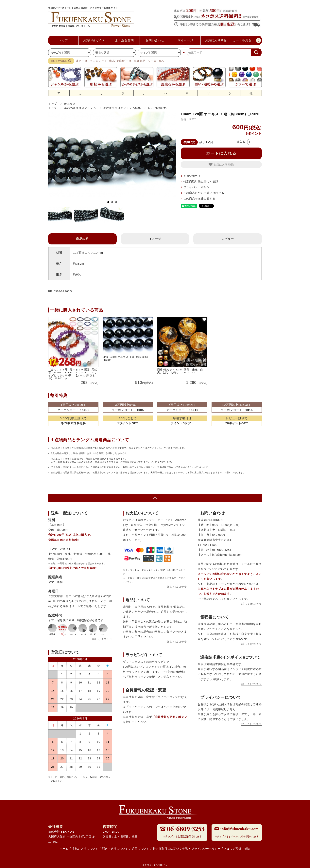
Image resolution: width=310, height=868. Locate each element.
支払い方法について (85, 849)
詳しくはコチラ (102, 639)
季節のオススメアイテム (80, 108)
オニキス (70, 104)
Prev (54, 155)
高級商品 (140, 61)
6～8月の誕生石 (158, 108)
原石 (161, 61)
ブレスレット (98, 61)
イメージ (155, 239)
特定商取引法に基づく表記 (201, 182)
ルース (152, 61)
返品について (140, 849)
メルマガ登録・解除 (237, 849)
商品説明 (82, 239)
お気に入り (218, 165)
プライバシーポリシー (198, 187)
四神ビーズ (124, 61)
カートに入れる (221, 153)
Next (170, 155)
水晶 (112, 61)
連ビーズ (82, 61)
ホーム (64, 849)
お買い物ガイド (194, 176)
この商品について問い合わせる (204, 193)
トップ (53, 104)
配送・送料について (115, 849)
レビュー (228, 239)
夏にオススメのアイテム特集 (122, 108)
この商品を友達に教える (199, 199)
